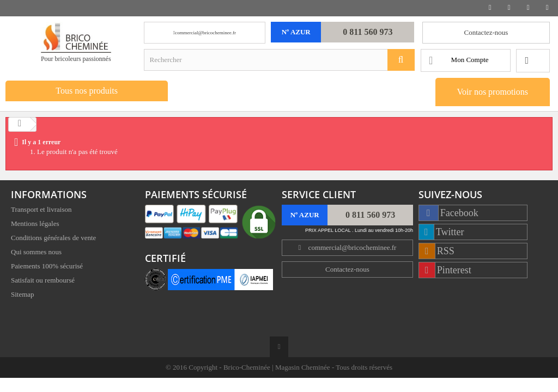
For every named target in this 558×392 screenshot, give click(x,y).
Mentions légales (35, 225)
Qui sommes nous (36, 253)
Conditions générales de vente (53, 239)
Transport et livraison (41, 210)
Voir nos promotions (493, 92)
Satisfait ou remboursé (43, 281)
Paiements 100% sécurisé (47, 267)
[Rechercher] (401, 60)
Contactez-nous (486, 32)
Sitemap (23, 295)
